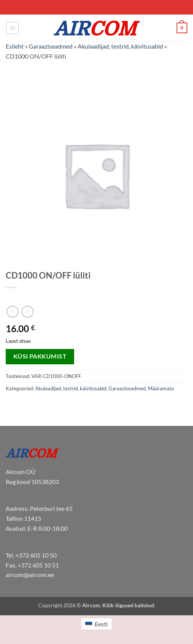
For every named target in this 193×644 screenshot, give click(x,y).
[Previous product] (27, 312)
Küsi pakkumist (40, 356)
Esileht (15, 46)
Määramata (161, 388)
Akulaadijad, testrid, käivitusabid (120, 46)
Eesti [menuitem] (101, 624)
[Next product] (12, 312)
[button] (13, 28)
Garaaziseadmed (51, 46)
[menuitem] (96, 624)
